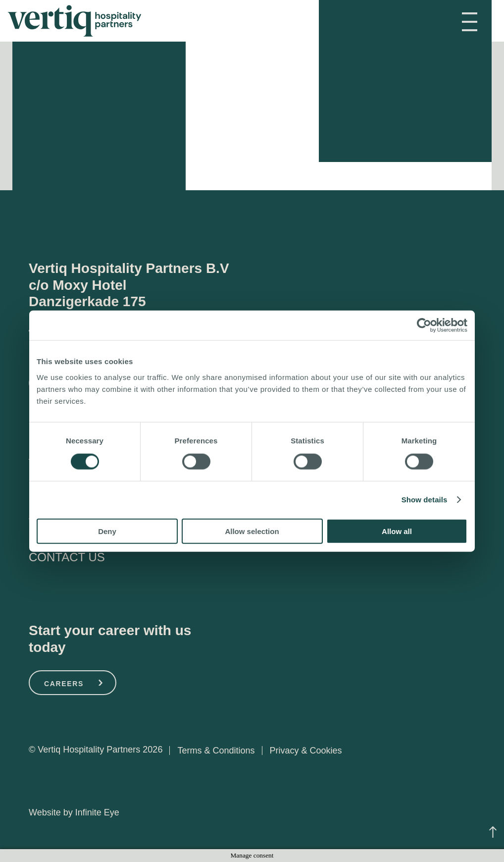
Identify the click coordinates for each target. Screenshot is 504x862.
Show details (425, 500)
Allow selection (252, 531)
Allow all (397, 531)
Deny (107, 531)
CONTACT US (67, 557)
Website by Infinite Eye (74, 812)
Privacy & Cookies (305, 751)
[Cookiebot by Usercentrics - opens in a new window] (424, 325)
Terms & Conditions (216, 751)
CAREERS (64, 684)
